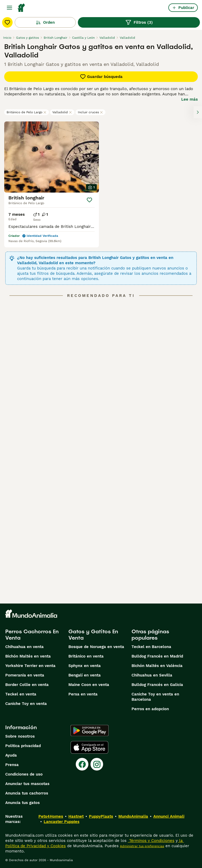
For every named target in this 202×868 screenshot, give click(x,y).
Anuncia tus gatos (22, 803)
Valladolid (62, 112)
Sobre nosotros (20, 736)
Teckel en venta (21, 694)
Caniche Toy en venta (26, 704)
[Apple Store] (89, 747)
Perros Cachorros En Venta (32, 635)
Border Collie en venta (27, 685)
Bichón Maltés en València (157, 666)
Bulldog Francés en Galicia (157, 685)
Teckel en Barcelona (151, 647)
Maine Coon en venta (89, 685)
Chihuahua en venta (24, 647)
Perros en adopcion (150, 709)
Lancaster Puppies (62, 822)
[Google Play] (90, 730)
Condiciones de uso (24, 774)
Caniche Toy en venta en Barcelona (155, 697)
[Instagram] (97, 764)
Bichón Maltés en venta (28, 656)
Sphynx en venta (85, 666)
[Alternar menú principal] (9, 8)
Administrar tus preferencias (142, 846)
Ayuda (11, 755)
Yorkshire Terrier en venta (30, 666)
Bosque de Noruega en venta (96, 647)
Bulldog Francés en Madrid (157, 656)
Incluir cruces (90, 112)
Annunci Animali (169, 816)
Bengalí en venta (85, 675)
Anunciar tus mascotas (27, 784)
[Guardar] (89, 200)
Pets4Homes (51, 816)
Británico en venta (86, 656)
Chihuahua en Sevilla (152, 675)
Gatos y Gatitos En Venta (93, 635)
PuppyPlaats (101, 816)
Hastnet (76, 816)
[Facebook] (82, 764)
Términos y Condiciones (151, 841)
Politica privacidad (23, 746)
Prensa (12, 765)
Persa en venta (83, 694)
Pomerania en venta (25, 675)
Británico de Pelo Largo (27, 112)
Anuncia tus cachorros (27, 793)
